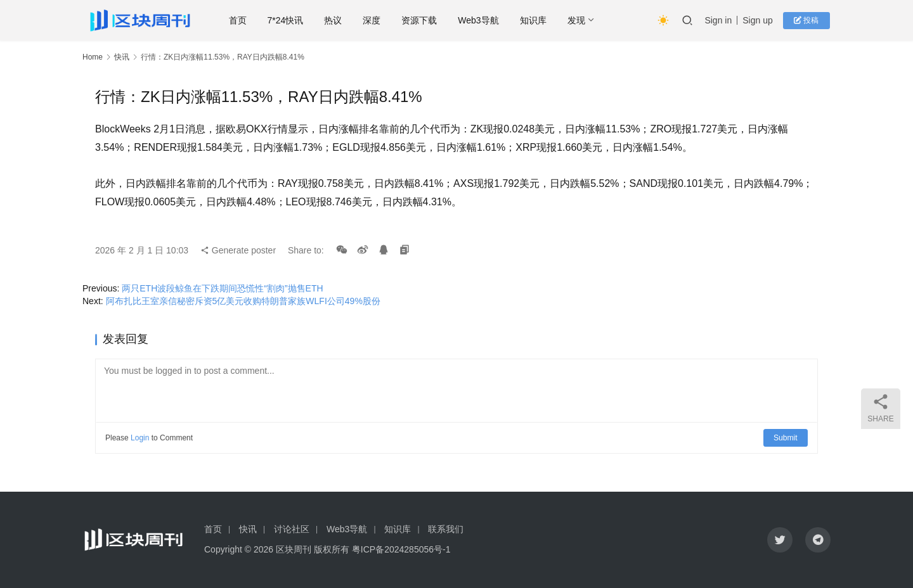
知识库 (536, 20)
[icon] (780, 540)
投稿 (808, 20)
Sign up (760, 20)
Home (93, 57)
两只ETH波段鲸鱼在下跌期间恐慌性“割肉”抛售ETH (222, 288)
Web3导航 (481, 20)
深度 (374, 20)
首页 (240, 20)
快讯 (122, 57)
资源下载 (422, 20)
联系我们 (446, 529)
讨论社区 (292, 529)
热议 (335, 20)
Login (140, 438)
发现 (579, 20)
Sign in (721, 20)
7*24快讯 (288, 20)
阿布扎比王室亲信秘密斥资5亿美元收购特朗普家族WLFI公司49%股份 (243, 301)
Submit (786, 438)
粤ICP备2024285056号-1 (401, 549)
